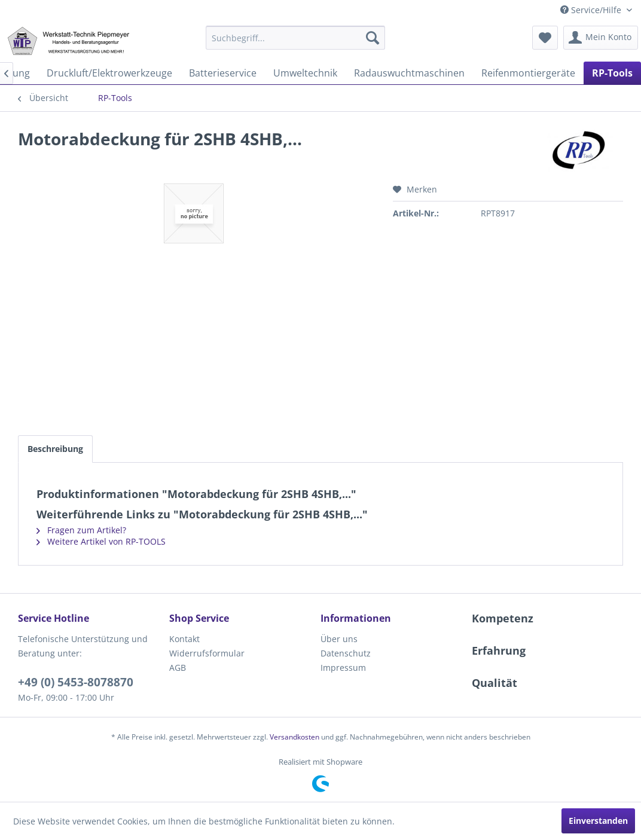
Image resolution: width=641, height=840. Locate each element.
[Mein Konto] (601, 38)
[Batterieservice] (223, 73)
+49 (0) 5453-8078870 (76, 682)
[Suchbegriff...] (295, 38)
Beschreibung (55, 449)
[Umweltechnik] (305, 73)
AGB (178, 668)
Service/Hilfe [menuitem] (592, 10)
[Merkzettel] (545, 38)
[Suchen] (373, 38)
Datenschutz (346, 653)
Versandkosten (294, 737)
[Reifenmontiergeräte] (528, 73)
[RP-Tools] (612, 73)
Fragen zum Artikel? (81, 530)
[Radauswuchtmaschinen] (409, 73)
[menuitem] (295, 38)
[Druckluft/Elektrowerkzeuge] (109, 73)
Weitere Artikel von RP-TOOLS (101, 541)
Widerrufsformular (207, 653)
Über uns (339, 639)
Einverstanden (598, 821)
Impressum (343, 668)
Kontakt (184, 639)
